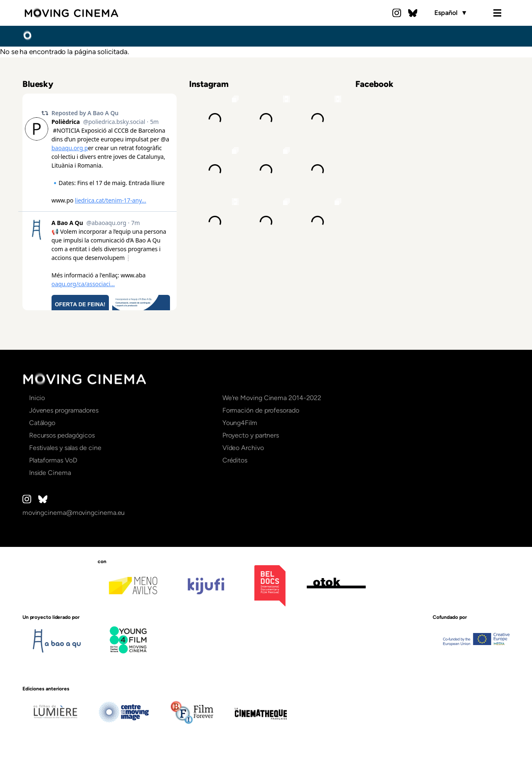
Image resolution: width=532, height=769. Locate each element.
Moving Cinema (71, 13)
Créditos (235, 460)
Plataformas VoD (53, 460)
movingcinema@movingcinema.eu (74, 513)
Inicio (27, 36)
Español (451, 13)
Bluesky (413, 13)
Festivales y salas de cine (65, 448)
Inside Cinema (50, 473)
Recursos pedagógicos (62, 435)
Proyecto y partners (251, 435)
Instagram (397, 13)
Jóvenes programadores (64, 410)
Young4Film (240, 423)
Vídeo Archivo (243, 448)
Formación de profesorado (261, 410)
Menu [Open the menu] (497, 13)
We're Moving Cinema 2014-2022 (272, 398)
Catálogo (42, 423)
